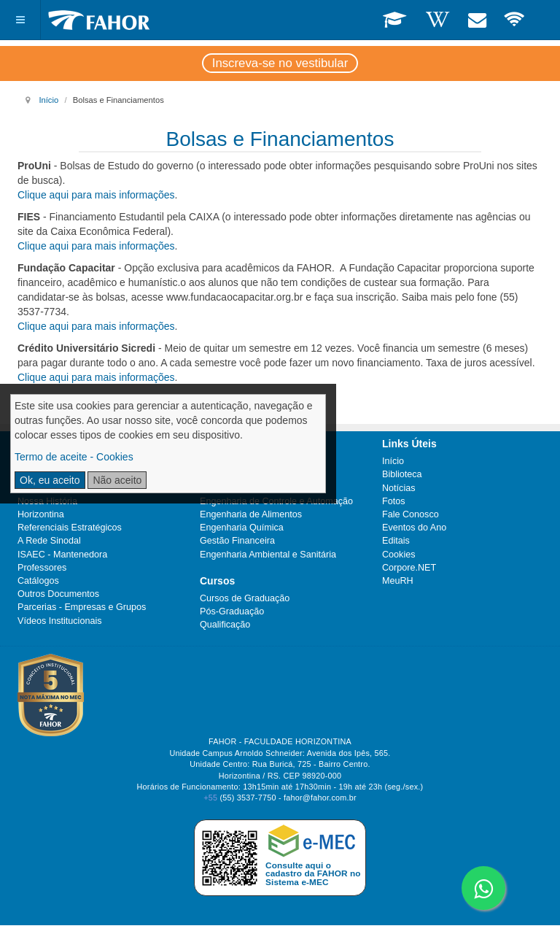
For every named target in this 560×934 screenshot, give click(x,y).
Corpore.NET (409, 568)
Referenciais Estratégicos (70, 528)
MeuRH (398, 581)
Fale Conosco (411, 514)
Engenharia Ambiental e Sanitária (268, 555)
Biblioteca (402, 474)
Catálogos (38, 581)
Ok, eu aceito (50, 480)
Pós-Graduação (232, 611)
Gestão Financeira (237, 541)
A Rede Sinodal (49, 541)
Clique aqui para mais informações (96, 195)
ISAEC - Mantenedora (62, 555)
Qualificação (225, 625)
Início (48, 100)
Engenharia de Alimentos (251, 514)
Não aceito (117, 480)
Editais (396, 541)
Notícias (399, 488)
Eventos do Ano (414, 528)
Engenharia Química (242, 528)
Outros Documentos (58, 594)
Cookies (399, 555)
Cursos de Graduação (245, 598)
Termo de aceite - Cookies (74, 457)
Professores (42, 568)
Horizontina (41, 514)
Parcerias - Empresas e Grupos (82, 607)
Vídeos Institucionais (60, 621)
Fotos (394, 501)
